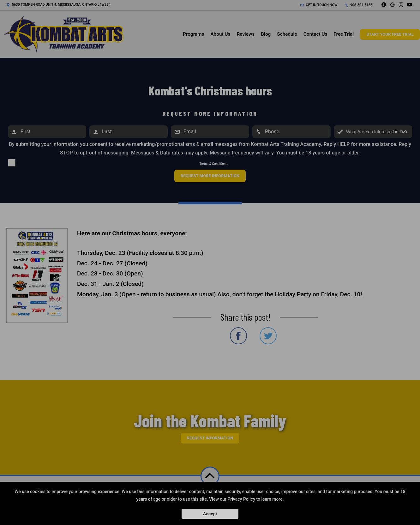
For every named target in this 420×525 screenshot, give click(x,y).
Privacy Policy (241, 499)
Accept (210, 514)
